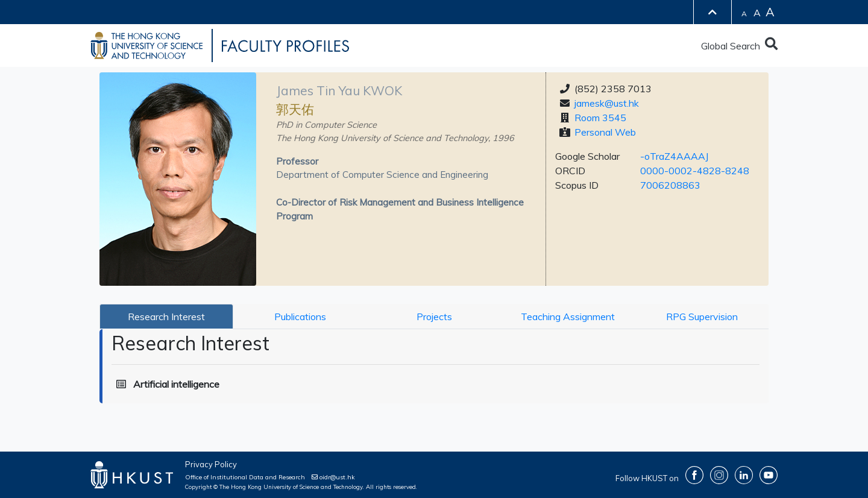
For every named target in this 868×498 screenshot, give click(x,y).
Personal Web (605, 132)
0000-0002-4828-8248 (695, 171)
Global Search (739, 46)
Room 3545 (600, 118)
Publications (300, 317)
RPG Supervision (702, 317)
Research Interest (166, 317)
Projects (434, 317)
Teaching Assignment (568, 317)
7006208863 (670, 185)
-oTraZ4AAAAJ (674, 156)
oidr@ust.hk (333, 477)
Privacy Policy (211, 464)
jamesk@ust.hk (607, 103)
